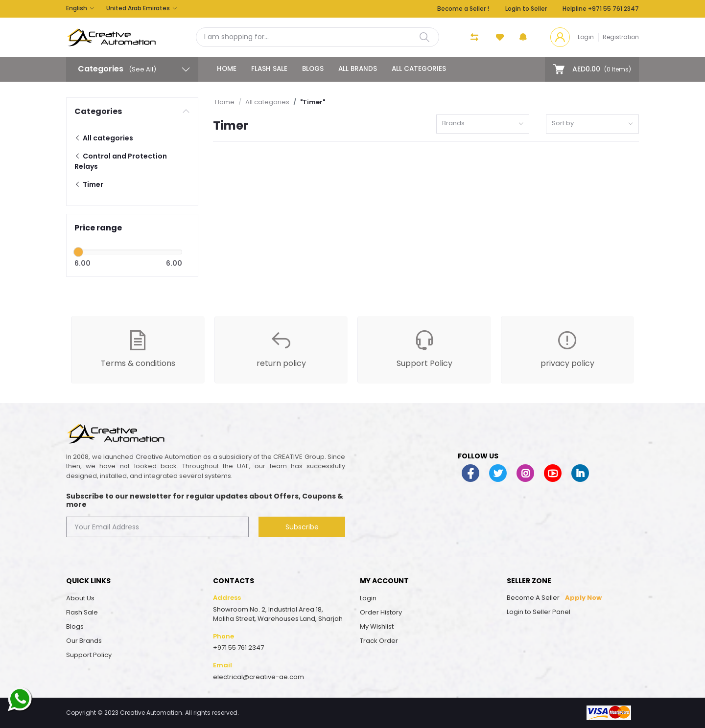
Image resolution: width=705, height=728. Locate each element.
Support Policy (89, 655)
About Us (80, 598)
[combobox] (483, 124)
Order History (381, 612)
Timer (89, 184)
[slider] (78, 252)
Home (227, 69)
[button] (523, 37)
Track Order (379, 641)
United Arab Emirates (138, 8)
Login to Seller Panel (539, 612)
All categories (419, 69)
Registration (621, 37)
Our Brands (84, 641)
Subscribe (302, 527)
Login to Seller (526, 9)
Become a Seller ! (463, 9)
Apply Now (583, 598)
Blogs (313, 69)
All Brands (358, 69)
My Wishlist (377, 626)
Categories (98, 111)
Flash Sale (269, 69)
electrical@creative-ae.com (258, 677)
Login (586, 37)
